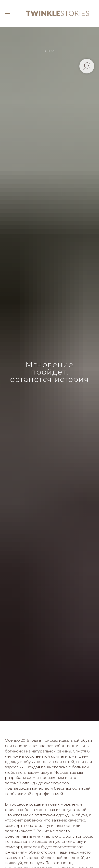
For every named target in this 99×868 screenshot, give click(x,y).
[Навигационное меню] (8, 13)
